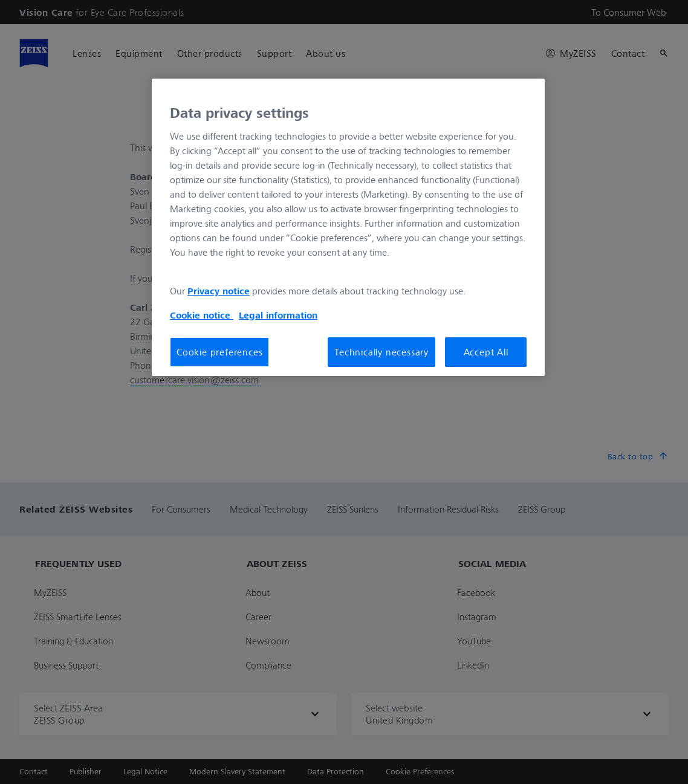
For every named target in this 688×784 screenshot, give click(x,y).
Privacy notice (219, 291)
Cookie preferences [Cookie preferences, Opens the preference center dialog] (219, 352)
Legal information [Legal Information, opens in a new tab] (278, 315)
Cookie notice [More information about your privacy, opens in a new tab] (202, 315)
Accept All (486, 352)
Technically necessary (381, 352)
